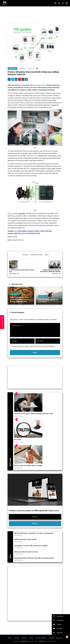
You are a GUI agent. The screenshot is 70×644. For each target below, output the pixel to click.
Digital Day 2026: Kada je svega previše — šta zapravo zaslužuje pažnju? (34, 533)
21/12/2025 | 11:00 (25, 294)
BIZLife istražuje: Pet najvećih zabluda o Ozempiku (28, 465)
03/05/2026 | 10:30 (19, 416)
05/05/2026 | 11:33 (18, 535)
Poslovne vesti (12, 69)
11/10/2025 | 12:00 (53, 296)
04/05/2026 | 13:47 (18, 468)
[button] (61, 616)
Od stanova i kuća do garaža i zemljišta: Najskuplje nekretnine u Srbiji (33, 414)
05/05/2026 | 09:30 (19, 560)
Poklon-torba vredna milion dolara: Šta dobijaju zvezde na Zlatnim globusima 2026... (20, 299)
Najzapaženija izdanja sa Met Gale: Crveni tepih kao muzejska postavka (34, 558)
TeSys (47, 255)
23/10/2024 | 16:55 (31, 68)
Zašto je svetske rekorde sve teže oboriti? (48, 300)
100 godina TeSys (40, 85)
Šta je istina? (18, 439)
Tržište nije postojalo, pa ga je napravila (25, 539)
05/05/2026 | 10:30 (19, 548)
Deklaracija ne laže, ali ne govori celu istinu (26, 552)
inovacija (22, 213)
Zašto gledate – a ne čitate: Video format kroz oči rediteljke (31, 546)
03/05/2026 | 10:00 (19, 442)
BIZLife (23, 68)
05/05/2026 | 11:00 (18, 541)
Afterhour (15, 294)
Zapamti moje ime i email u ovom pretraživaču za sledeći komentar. (33, 346)
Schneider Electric (36, 255)
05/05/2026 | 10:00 (19, 554)
